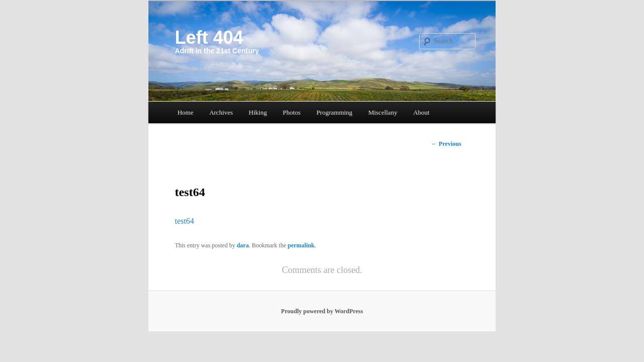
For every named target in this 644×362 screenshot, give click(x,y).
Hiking (258, 112)
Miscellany (383, 112)
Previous (446, 144)
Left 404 (209, 37)
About (421, 112)
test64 (184, 221)
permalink (301, 245)
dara (243, 245)
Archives (221, 112)
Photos (292, 112)
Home (186, 112)
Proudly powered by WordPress (322, 311)
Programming (335, 112)
